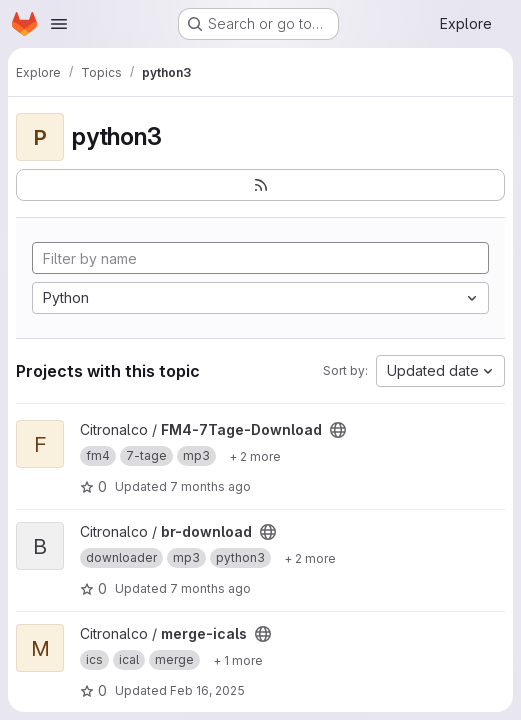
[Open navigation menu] (59, 24)
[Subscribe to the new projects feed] (260, 185)
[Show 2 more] (255, 456)
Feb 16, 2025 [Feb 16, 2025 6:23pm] (207, 690)
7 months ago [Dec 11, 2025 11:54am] (210, 588)
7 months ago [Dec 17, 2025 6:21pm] (210, 486)
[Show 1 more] (238, 660)
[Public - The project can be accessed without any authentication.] (338, 430)
